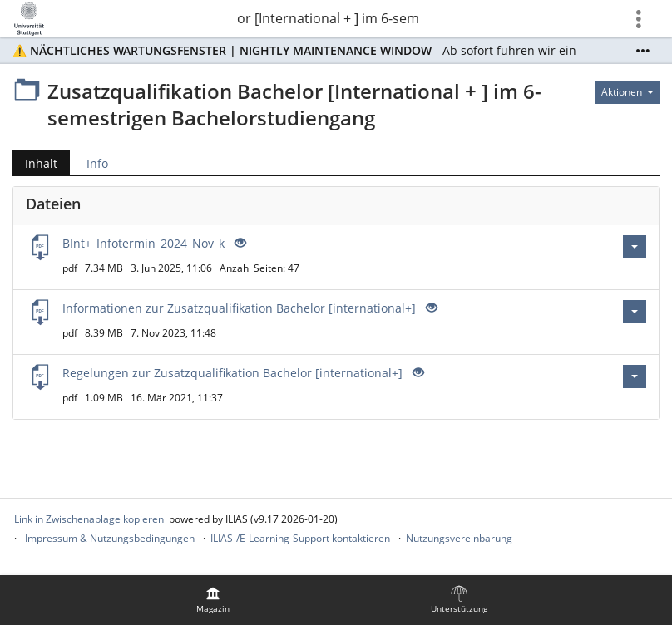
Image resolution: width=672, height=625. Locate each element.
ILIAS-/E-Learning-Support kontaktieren (300, 538)
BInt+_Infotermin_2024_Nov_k (143, 243)
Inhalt (35, 163)
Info (97, 163)
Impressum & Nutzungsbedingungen (110, 538)
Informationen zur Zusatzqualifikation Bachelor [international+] (239, 308)
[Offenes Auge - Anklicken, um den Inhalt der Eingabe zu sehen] (239, 243)
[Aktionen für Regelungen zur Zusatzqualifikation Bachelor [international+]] (635, 376)
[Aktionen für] (628, 92)
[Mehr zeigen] (643, 51)
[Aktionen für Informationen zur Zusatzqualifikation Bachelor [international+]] (635, 312)
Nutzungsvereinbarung (459, 538)
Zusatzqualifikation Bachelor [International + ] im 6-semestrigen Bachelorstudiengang (328, 18)
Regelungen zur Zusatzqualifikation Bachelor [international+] (232, 373)
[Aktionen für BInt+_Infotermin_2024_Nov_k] (635, 247)
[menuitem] (213, 600)
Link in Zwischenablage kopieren (89, 519)
